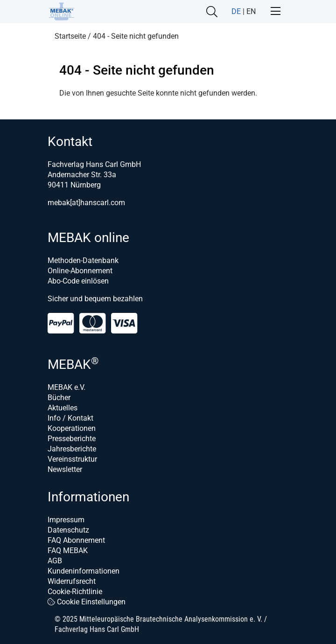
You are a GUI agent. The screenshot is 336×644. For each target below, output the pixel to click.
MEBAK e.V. (66, 387)
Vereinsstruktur (72, 459)
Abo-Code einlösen (78, 281)
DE (236, 11)
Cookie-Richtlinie (75, 592)
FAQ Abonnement (76, 540)
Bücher (59, 398)
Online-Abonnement (80, 271)
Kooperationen (72, 428)
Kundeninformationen (84, 571)
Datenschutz (68, 530)
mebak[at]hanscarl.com (86, 203)
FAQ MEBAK (68, 551)
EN (251, 11)
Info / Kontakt (70, 418)
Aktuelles (63, 408)
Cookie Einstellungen (87, 602)
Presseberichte (72, 439)
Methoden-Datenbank (83, 260)
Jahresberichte (72, 449)
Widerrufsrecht (72, 581)
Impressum (66, 520)
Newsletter (65, 469)
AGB (55, 561)
